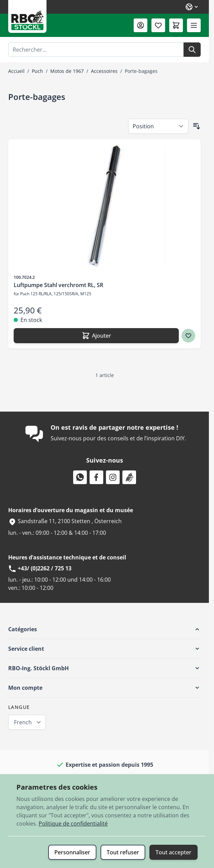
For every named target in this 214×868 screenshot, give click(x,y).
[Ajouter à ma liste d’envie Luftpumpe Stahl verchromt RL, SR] (188, 336)
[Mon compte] (141, 25)
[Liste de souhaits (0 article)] (158, 25)
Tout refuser (123, 852)
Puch (37, 71)
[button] (104, 629)
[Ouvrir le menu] (194, 25)
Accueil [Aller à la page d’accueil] (16, 71)
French (23, 722)
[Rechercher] (192, 50)
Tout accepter (173, 852)
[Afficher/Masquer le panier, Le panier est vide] (176, 25)
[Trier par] (158, 126)
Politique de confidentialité (73, 824)
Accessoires (104, 71)
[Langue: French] (192, 7)
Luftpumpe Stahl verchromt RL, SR (58, 285)
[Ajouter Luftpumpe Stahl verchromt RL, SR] (96, 336)
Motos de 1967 (67, 71)
